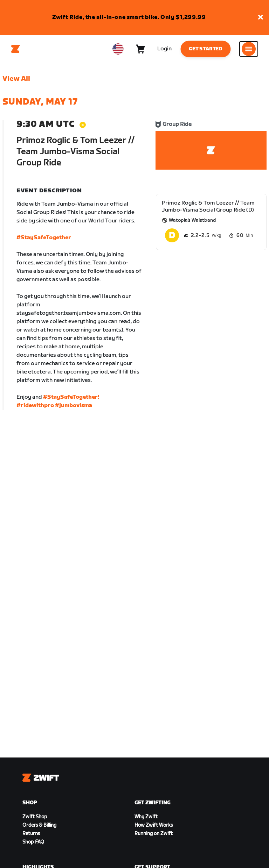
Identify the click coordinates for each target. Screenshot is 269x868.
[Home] (16, 49)
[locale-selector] (118, 49)
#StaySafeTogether (44, 238)
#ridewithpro (35, 405)
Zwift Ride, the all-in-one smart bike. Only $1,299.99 (129, 17)
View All (16, 79)
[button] (261, 18)
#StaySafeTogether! (71, 397)
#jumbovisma (74, 405)
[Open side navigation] (249, 49)
